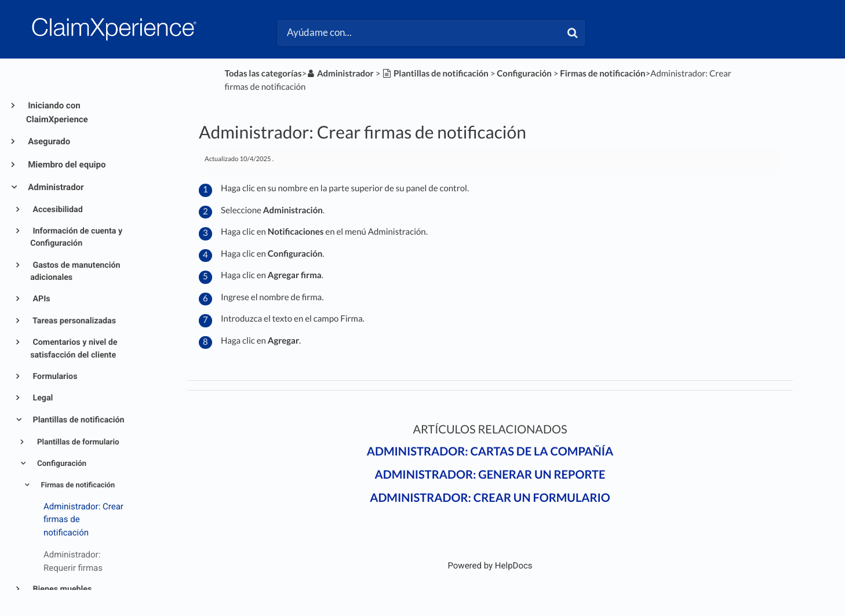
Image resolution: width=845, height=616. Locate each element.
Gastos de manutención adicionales (75, 271)
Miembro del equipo (66, 165)
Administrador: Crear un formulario (490, 498)
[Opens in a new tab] (490, 566)
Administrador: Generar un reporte (490, 475)
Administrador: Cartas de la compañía (490, 451)
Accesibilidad (57, 210)
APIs (41, 299)
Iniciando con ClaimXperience (57, 112)
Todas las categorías (263, 74)
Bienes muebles (61, 589)
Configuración (61, 464)
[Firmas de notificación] (602, 74)
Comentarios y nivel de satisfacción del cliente (74, 349)
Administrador (55, 187)
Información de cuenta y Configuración (76, 237)
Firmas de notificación (77, 485)
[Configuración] (524, 74)
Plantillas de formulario (77, 442)
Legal (42, 398)
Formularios (54, 377)
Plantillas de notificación (78, 420)
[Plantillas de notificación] (435, 74)
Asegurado (48, 141)
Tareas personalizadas (73, 321)
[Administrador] (340, 74)
